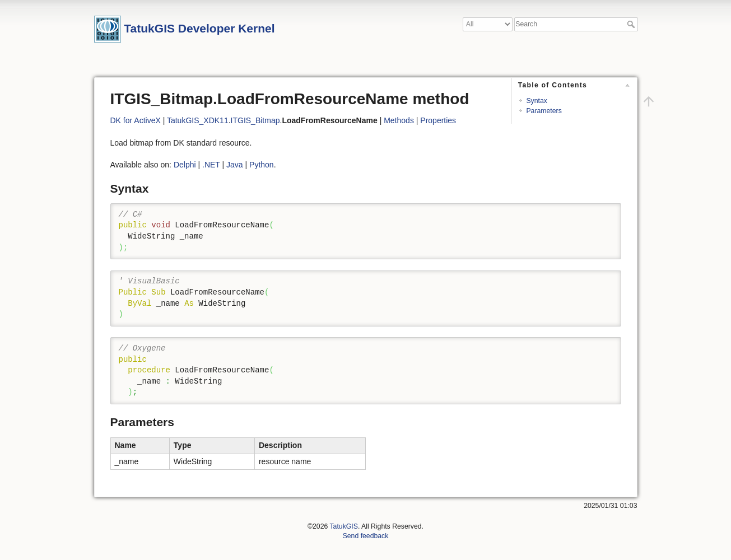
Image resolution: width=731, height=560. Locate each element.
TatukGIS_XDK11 (198, 120)
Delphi (185, 165)
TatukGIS (343, 526)
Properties (438, 120)
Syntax (536, 101)
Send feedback (366, 536)
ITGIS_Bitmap (255, 120)
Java (235, 165)
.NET (211, 165)
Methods (399, 120)
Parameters (544, 111)
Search (632, 24)
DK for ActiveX (136, 120)
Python (262, 165)
